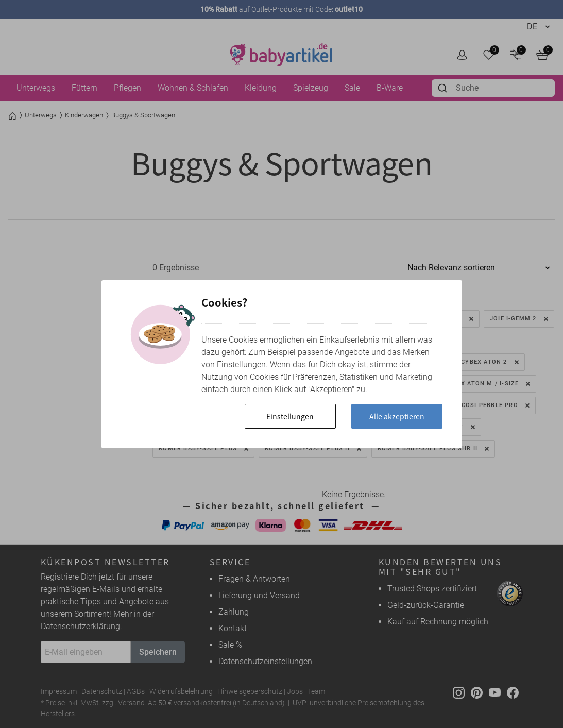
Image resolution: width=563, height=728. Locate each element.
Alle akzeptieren (397, 416)
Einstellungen (290, 416)
